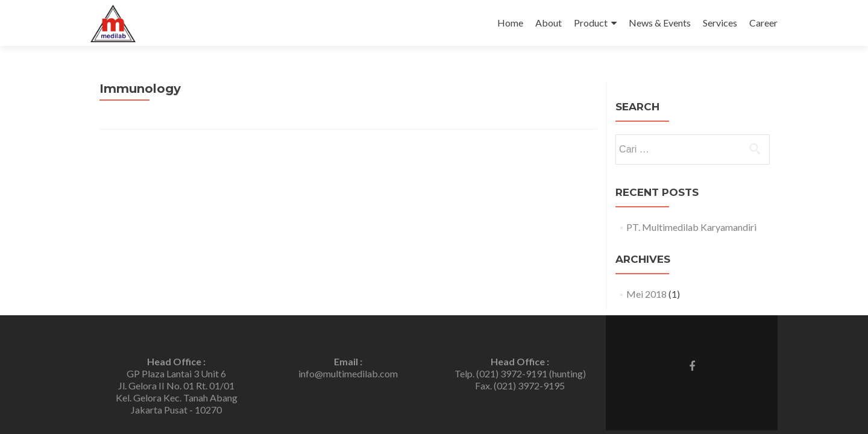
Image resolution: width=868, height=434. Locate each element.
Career (763, 23)
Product (591, 23)
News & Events (660, 23)
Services (720, 23)
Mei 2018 (646, 294)
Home (510, 23)
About (549, 23)
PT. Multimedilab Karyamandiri (691, 227)
